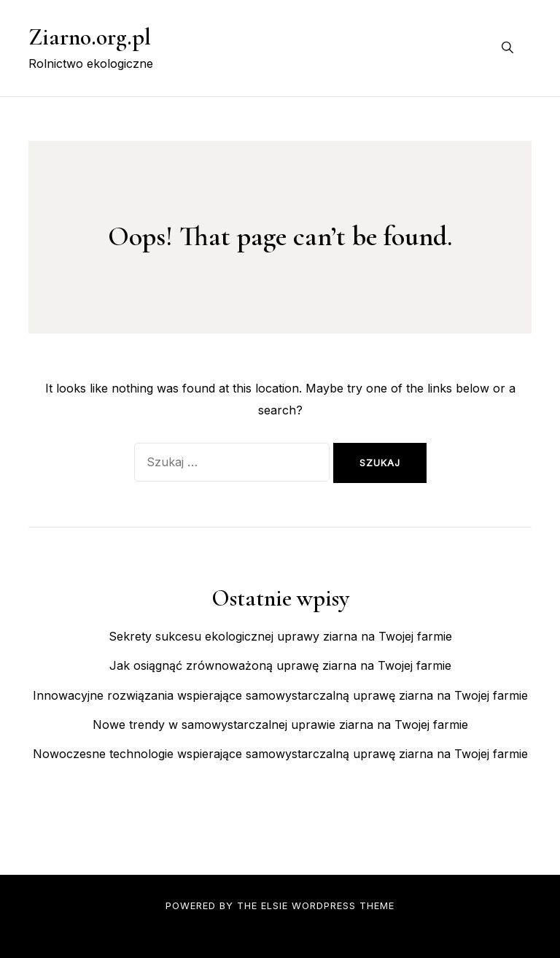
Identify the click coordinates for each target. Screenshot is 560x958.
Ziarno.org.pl (90, 37)
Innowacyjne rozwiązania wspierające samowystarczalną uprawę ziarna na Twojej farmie (280, 695)
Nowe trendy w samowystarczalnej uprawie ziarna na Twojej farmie (280, 725)
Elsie (275, 905)
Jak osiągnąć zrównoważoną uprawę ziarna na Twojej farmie (280, 665)
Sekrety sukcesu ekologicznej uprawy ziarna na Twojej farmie (280, 636)
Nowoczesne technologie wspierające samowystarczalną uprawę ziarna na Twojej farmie (280, 754)
